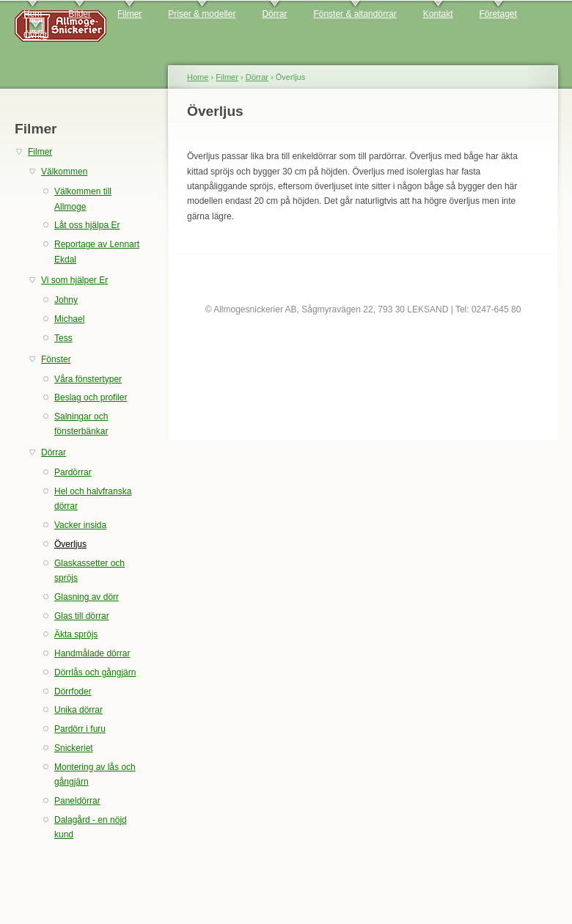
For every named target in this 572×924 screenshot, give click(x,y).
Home (198, 77)
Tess (63, 338)
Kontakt (438, 14)
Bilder (80, 14)
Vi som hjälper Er (74, 280)
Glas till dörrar (82, 616)
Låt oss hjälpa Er (87, 225)
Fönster (56, 359)
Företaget (498, 14)
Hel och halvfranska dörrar (93, 499)
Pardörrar (73, 472)
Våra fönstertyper (88, 379)
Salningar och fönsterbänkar (81, 424)
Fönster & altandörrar (355, 14)
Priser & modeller (202, 14)
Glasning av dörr (87, 597)
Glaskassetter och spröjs (89, 571)
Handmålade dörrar (92, 653)
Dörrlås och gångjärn (95, 672)
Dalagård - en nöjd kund (91, 827)
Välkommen (64, 172)
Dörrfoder (73, 692)
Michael (69, 319)
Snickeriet (74, 748)
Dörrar (274, 14)
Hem (33, 14)
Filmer (129, 14)
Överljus (70, 544)
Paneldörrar (77, 801)
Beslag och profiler (91, 397)
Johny (66, 300)
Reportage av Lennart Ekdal (97, 252)
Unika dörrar (78, 710)
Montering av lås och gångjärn (95, 774)
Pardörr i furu (80, 729)
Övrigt (35, 35)
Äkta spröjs (76, 634)
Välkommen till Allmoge (83, 199)
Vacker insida (80, 525)
